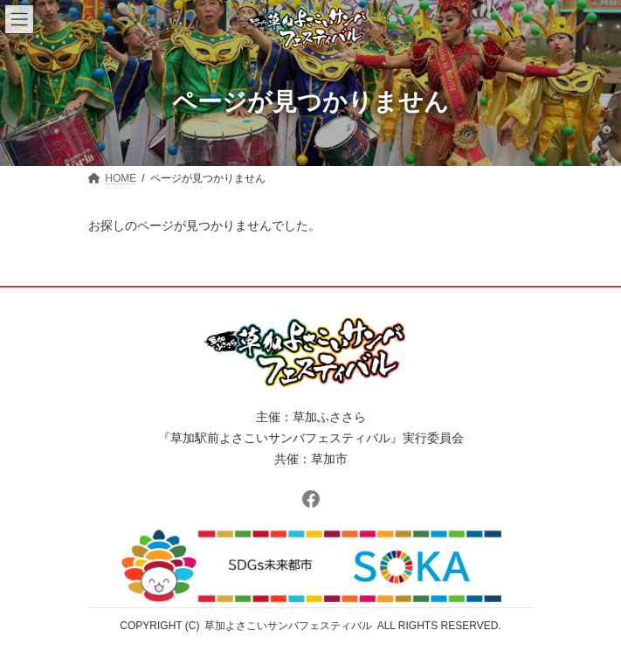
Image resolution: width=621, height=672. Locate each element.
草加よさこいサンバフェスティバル (288, 626)
